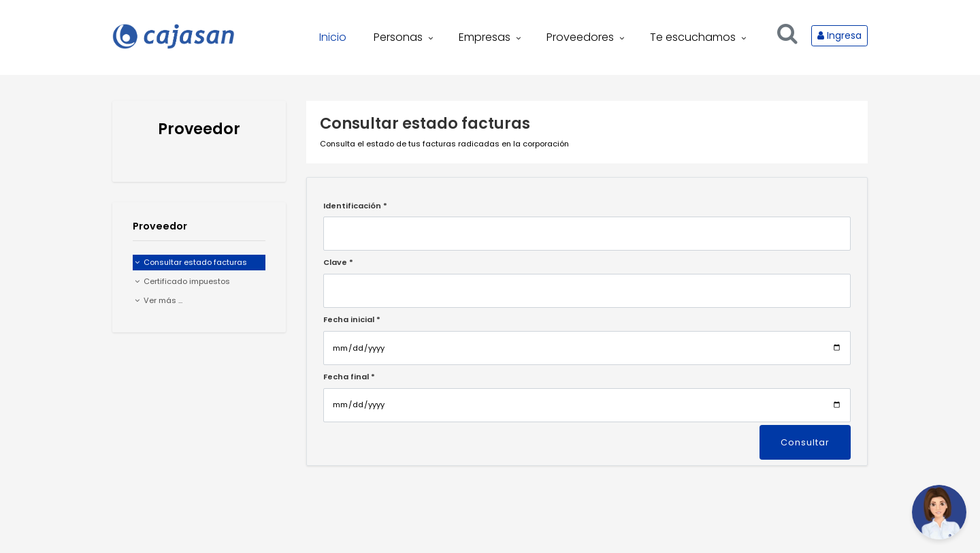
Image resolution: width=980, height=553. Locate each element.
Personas (405, 37)
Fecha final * (349, 377)
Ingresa (839, 35)
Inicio (333, 37)
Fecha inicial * (352, 319)
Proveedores (587, 37)
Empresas (491, 37)
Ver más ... (159, 300)
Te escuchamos (699, 37)
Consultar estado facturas (191, 262)
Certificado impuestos (182, 281)
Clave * (338, 262)
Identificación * (355, 206)
